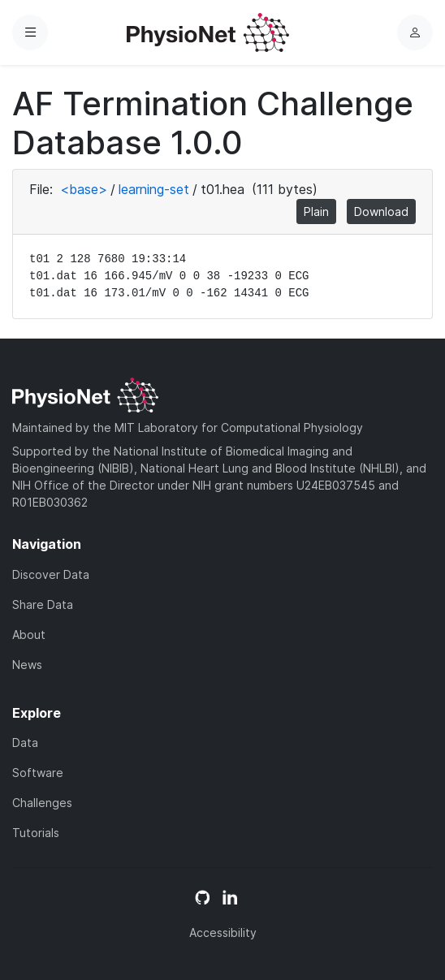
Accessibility (223, 933)
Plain (316, 212)
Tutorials (36, 833)
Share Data (43, 604)
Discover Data (51, 574)
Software (38, 773)
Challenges (42, 803)
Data (25, 743)
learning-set (154, 189)
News (27, 665)
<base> (84, 189)
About (29, 635)
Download (381, 212)
